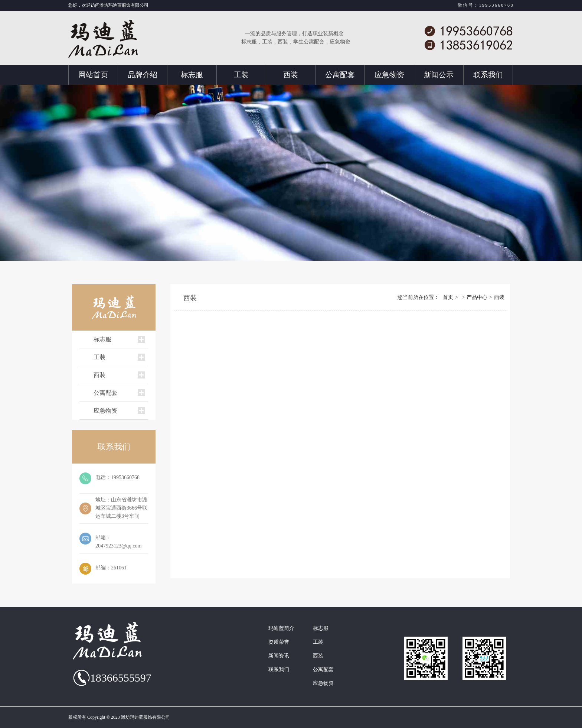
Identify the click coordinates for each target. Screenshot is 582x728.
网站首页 (93, 75)
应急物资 (389, 75)
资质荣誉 (279, 642)
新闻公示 (439, 75)
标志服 (192, 75)
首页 (448, 297)
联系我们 (488, 75)
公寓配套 (340, 75)
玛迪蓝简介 (281, 628)
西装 (291, 75)
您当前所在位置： (418, 297)
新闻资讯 (279, 656)
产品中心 (477, 297)
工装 (241, 75)
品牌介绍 (143, 75)
